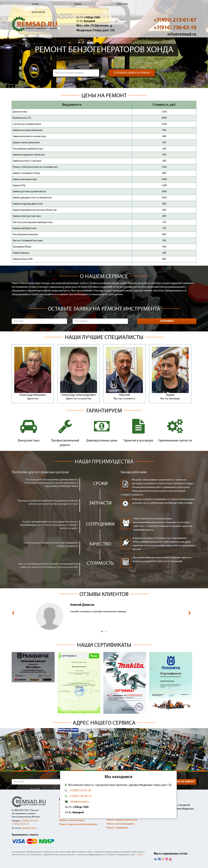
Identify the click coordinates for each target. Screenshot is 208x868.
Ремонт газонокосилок (72, 821)
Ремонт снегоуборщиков (120, 824)
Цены (78, 4)
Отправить (167, 321)
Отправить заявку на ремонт (132, 73)
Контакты (38, 12)
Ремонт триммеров (117, 828)
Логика (140, 855)
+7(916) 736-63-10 (175, 28)
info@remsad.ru (182, 34)
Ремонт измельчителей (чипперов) (78, 824)
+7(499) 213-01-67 (175, 20)
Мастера (122, 4)
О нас (35, 4)
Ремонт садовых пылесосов (122, 820)
